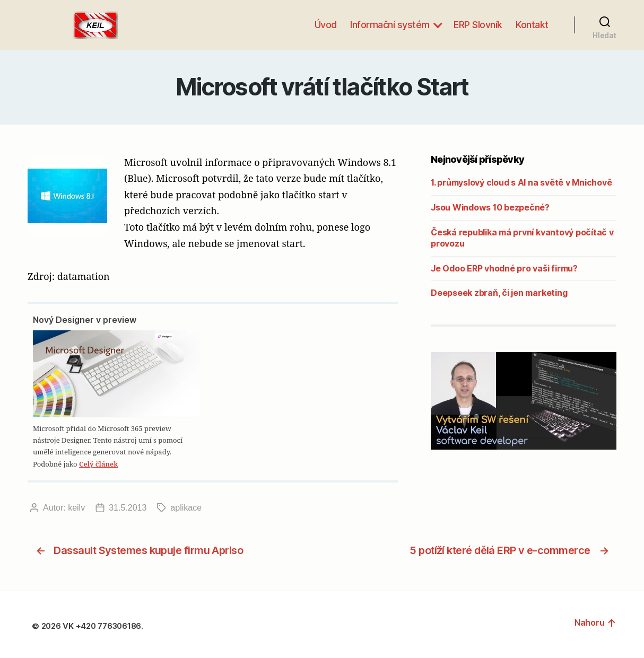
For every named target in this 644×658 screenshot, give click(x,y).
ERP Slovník (478, 25)
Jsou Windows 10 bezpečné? (490, 207)
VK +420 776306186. (104, 626)
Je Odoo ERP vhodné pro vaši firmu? (504, 268)
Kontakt (532, 25)
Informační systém (390, 25)
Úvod (326, 25)
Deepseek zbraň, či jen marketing (499, 293)
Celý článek (98, 464)
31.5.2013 (128, 508)
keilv (76, 508)
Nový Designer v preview (85, 320)
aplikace (186, 508)
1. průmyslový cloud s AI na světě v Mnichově (521, 182)
